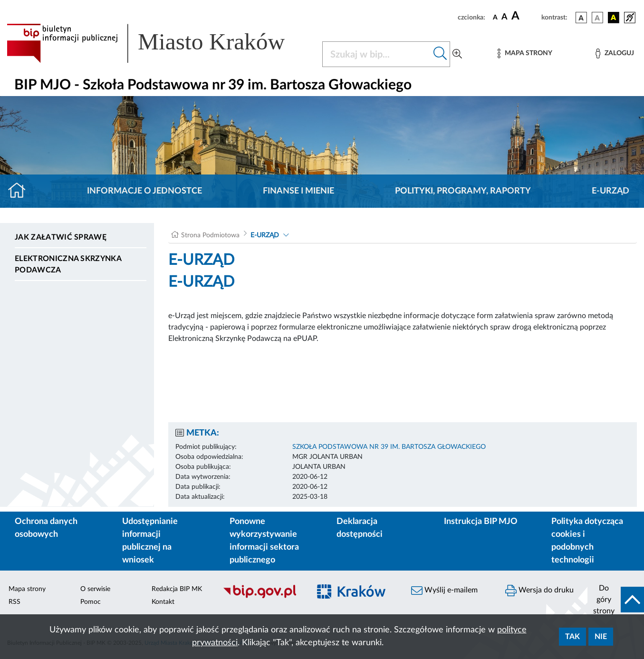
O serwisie (95, 589)
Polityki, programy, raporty (463, 191)
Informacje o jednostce (144, 191)
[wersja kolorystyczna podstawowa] (581, 18)
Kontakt (163, 602)
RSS (14, 602)
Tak (572, 637)
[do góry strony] (616, 600)
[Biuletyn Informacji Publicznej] (262, 597)
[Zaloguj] (615, 53)
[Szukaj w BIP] (377, 54)
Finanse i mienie (298, 191)
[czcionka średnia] (505, 17)
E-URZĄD (610, 191)
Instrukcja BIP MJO (481, 522)
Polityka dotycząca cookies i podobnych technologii (587, 541)
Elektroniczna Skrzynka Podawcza (68, 264)
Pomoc (91, 602)
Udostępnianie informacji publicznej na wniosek (150, 541)
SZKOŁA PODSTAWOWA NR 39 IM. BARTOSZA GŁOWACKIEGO (389, 447)
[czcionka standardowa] (495, 17)
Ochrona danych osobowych (46, 528)
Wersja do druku (539, 591)
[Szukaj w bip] (440, 54)
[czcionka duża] (525, 16)
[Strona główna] (21, 191)
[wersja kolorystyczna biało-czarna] (597, 18)
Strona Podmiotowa (210, 235)
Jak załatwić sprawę (61, 237)
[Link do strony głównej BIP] (159, 43)
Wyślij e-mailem (444, 591)
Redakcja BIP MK (177, 589)
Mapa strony (27, 589)
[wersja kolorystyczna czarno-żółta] (614, 18)
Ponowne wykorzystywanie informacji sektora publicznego (264, 541)
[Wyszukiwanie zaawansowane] (457, 54)
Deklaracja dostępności (360, 528)
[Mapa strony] (525, 53)
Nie (601, 637)
